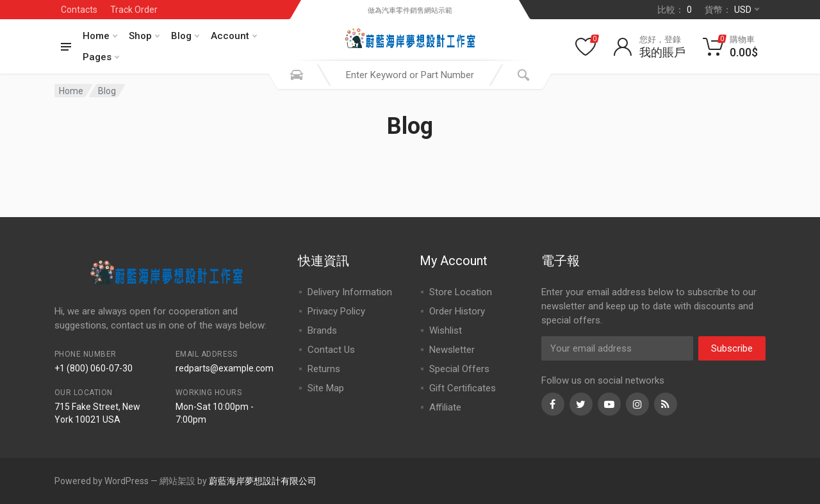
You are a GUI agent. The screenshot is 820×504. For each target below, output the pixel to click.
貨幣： (732, 10)
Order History (457, 311)
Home (100, 36)
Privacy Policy (336, 311)
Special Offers (459, 369)
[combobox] (410, 75)
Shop (144, 36)
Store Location (461, 292)
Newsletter (452, 350)
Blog (185, 36)
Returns (324, 369)
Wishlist (446, 330)
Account (234, 36)
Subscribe (732, 348)
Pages (101, 57)
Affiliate (445, 407)
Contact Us (331, 350)
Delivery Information (350, 292)
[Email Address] (617, 348)
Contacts (79, 10)
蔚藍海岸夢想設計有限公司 (263, 481)
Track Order (134, 10)
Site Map (326, 388)
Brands (322, 330)
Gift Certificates (463, 388)
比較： (675, 10)
